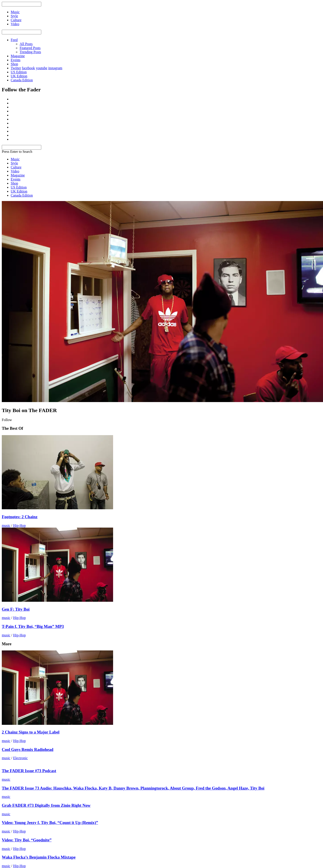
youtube (42, 68)
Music (15, 159)
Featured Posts (30, 48)
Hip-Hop (20, 525)
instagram (55, 68)
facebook (28, 68)
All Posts (26, 44)
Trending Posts (30, 52)
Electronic (21, 758)
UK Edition (19, 76)
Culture (16, 167)
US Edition (19, 72)
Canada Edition (22, 80)
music (6, 525)
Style (14, 163)
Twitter (16, 68)
